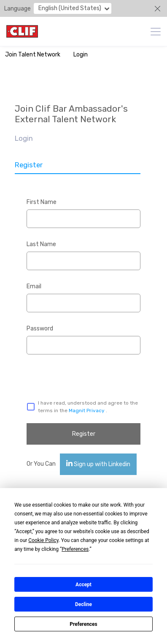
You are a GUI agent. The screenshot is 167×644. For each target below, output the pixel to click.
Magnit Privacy (87, 411)
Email (34, 286)
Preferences (83, 624)
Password (40, 329)
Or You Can (41, 464)
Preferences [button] (75, 549)
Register (84, 434)
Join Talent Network (33, 55)
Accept (83, 585)
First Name (42, 202)
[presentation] (71, 375)
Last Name (41, 244)
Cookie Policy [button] (43, 540)
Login (81, 55)
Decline (83, 604)
